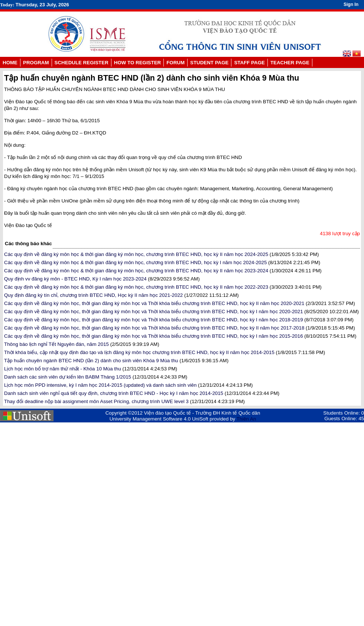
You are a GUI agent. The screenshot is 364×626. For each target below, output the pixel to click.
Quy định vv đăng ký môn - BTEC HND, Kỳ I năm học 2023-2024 (75, 279)
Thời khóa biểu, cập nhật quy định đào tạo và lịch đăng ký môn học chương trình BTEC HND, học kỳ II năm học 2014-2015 (139, 352)
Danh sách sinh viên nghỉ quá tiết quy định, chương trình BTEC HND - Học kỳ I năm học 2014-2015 (114, 393)
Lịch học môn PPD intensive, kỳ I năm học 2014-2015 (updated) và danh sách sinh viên (100, 385)
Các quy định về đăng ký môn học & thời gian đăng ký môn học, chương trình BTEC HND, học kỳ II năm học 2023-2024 (136, 271)
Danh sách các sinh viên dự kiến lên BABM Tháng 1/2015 (68, 377)
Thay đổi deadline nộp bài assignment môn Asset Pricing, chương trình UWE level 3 (96, 401)
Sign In (351, 4)
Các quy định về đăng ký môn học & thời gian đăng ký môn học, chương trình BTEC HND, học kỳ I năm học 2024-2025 (135, 262)
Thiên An (246, 419)
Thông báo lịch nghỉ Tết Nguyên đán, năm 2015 (56, 344)
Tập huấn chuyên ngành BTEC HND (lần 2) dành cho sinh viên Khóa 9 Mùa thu (91, 361)
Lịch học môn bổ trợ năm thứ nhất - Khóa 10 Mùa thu (63, 369)
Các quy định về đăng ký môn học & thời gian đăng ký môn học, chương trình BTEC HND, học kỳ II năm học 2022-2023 (136, 287)
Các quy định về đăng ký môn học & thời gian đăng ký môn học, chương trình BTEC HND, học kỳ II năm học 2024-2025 (136, 254)
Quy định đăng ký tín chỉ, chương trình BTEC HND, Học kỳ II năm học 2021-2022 (93, 295)
